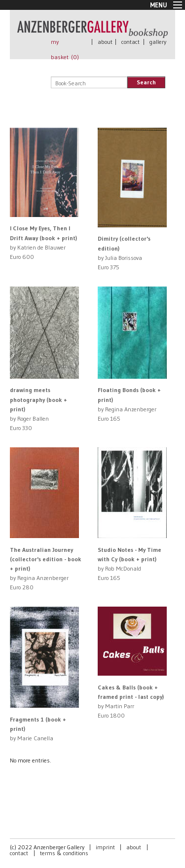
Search (146, 82)
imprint (105, 847)
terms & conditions (64, 853)
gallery (158, 42)
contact (130, 42)
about (105, 42)
